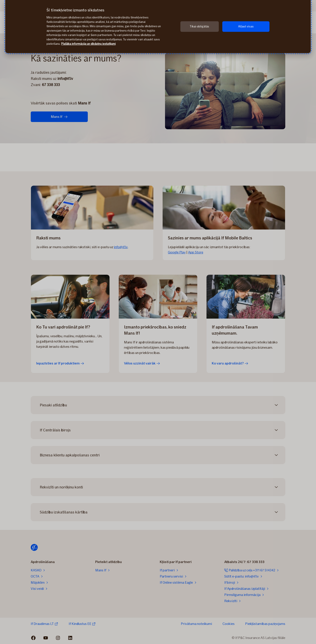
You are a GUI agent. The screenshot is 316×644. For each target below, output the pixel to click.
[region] (158, 27)
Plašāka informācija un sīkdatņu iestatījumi (88, 44)
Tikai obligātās (199, 26)
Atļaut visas (246, 26)
